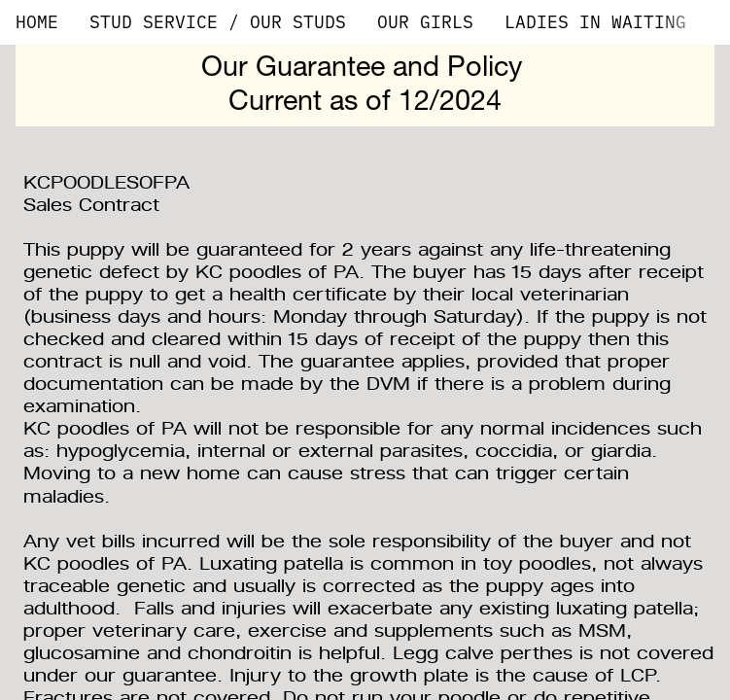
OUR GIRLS (425, 22)
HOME (37, 22)
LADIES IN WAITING (595, 22)
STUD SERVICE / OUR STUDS (218, 22)
